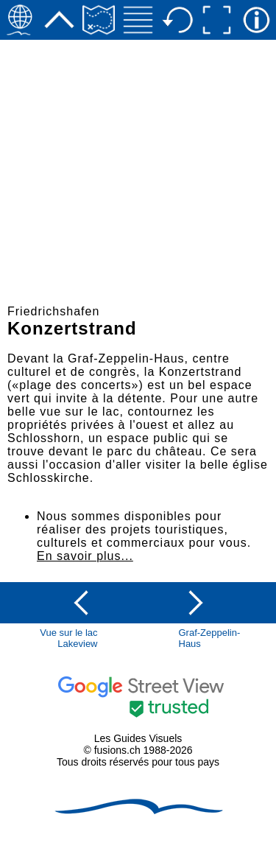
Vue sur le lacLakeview (68, 638)
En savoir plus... (85, 556)
